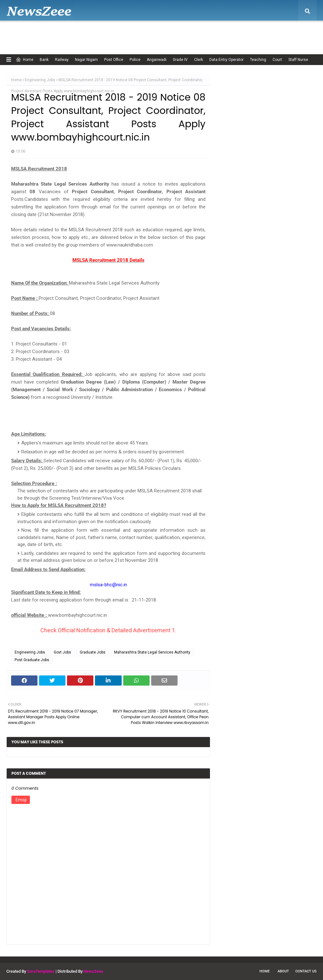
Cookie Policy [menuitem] (128, 33)
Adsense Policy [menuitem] (90, 33)
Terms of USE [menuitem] (234, 33)
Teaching (258, 60)
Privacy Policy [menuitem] (197, 33)
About (283, 971)
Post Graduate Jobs (32, 660)
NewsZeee (93, 971)
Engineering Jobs (40, 80)
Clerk (199, 60)
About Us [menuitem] (52, 33)
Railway (62, 60)
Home (25, 60)
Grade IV (180, 60)
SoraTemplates (41, 971)
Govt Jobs (62, 652)
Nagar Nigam (86, 60)
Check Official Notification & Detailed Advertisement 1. (108, 630)
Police (135, 60)
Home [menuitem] (21, 33)
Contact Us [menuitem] (268, 33)
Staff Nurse (298, 60)
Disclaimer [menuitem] (162, 33)
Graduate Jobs (93, 652)
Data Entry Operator (226, 60)
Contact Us (306, 971)
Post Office (114, 60)
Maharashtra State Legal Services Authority (152, 652)
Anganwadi (157, 60)
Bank (44, 60)
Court (277, 60)
